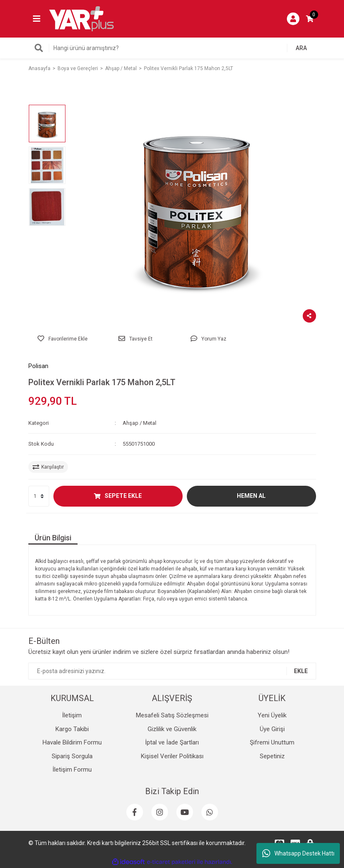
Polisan (38, 366)
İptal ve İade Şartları (172, 742)
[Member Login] (293, 19)
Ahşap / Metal (139, 423)
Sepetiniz (272, 756)
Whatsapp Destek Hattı (298, 853)
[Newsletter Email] (172, 671)
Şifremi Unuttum (272, 742)
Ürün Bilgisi (53, 538)
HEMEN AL (251, 496)
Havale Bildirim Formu (72, 742)
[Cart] (310, 19)
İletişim (72, 715)
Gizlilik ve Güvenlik (172, 729)
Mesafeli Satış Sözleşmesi (172, 715)
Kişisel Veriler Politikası (172, 756)
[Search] (172, 48)
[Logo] (82, 18)
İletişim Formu (72, 770)
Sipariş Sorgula (72, 756)
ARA (301, 48)
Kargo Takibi (72, 729)
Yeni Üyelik (272, 715)
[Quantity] (39, 496)
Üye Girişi (272, 729)
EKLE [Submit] (301, 671)
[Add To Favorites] (63, 339)
